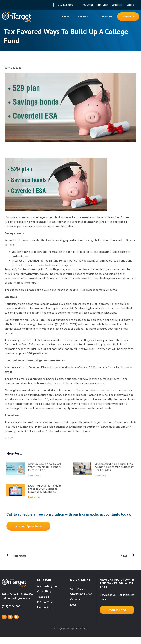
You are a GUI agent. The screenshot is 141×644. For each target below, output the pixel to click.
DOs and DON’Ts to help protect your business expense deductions (45, 489)
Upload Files (118, 5)
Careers (131, 5)
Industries (107, 17)
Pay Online (88, 5)
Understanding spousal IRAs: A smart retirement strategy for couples (114, 467)
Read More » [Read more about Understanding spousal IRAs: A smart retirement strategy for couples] (101, 476)
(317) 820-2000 (11, 606)
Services (85, 17)
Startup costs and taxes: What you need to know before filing (45, 467)
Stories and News (81, 594)
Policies (83, 628)
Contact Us (128, 17)
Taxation (43, 597)
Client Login (102, 5)
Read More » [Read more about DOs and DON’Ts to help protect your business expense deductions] (34, 497)
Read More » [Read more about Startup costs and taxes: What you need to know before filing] (34, 476)
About (66, 17)
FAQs (73, 604)
